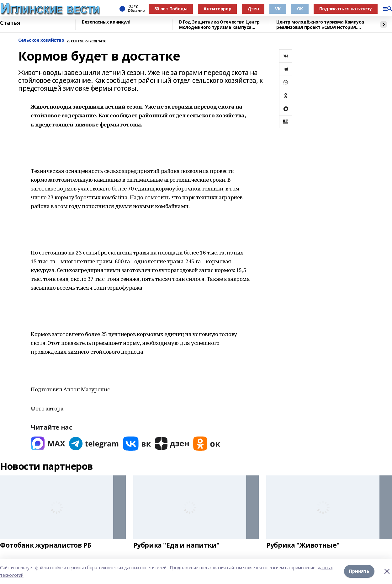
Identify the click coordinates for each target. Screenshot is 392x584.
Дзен (253, 9)
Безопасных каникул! (106, 22)
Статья (10, 23)
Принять (359, 571)
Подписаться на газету (346, 9)
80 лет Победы (171, 9)
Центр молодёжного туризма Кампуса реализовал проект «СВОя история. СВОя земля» (320, 25)
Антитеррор (217, 9)
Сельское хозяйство (41, 40)
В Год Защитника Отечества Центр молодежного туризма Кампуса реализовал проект (219, 25)
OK (300, 9)
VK (278, 9)
